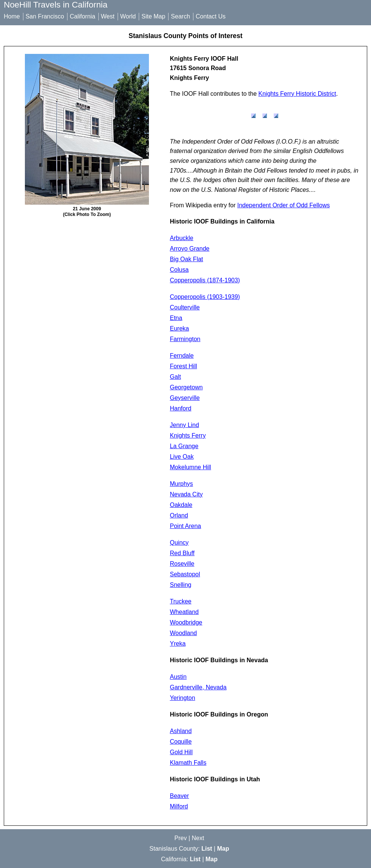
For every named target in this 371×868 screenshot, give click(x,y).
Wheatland (185, 612)
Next (198, 838)
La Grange (184, 446)
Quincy (179, 543)
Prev (181, 838)
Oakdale (181, 505)
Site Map (153, 16)
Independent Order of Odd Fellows (283, 205)
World (128, 16)
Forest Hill (184, 366)
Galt (176, 377)
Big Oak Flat (187, 259)
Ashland (181, 731)
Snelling (181, 585)
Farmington (185, 339)
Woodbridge (186, 622)
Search (180, 16)
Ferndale (182, 356)
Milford (179, 806)
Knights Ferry (188, 436)
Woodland (184, 633)
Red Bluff (182, 553)
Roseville (182, 564)
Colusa (179, 270)
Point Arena (186, 526)
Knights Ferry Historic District (297, 94)
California (83, 16)
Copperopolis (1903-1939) (205, 297)
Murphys (182, 484)
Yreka (178, 644)
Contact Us (211, 16)
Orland (179, 515)
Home (12, 16)
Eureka (180, 328)
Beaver (180, 796)
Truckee (181, 601)
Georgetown (186, 387)
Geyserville (185, 398)
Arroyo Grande (190, 249)
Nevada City (186, 494)
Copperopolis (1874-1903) (205, 280)
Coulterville (185, 307)
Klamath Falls (188, 763)
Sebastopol (185, 574)
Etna (176, 318)
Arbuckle (182, 238)
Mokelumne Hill (191, 467)
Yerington (183, 698)
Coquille (181, 742)
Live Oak (182, 457)
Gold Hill (181, 752)
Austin (178, 677)
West (108, 16)
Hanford (181, 408)
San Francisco (45, 16)
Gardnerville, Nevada (198, 687)
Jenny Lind (185, 425)
